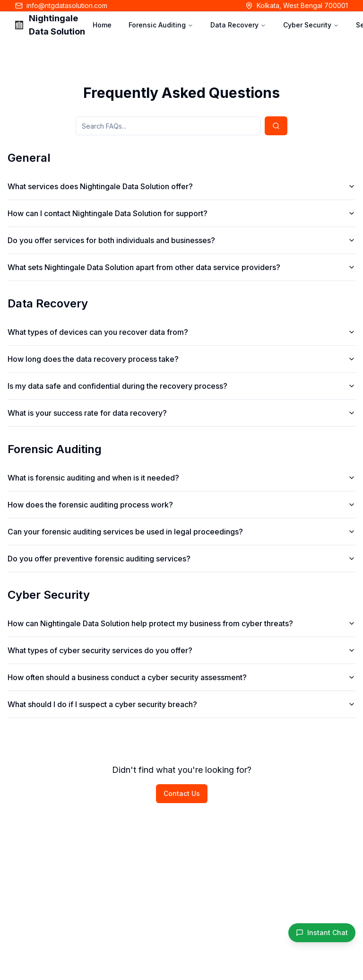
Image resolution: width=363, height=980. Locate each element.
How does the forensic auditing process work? (181, 505)
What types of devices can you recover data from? (181, 332)
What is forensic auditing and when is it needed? (181, 478)
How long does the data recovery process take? (181, 359)
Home (102, 25)
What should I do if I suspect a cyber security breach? (181, 704)
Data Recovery (238, 25)
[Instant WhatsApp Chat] (322, 933)
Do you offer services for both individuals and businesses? (181, 240)
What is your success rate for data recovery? (181, 413)
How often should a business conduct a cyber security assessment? (181, 677)
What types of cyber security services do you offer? (181, 650)
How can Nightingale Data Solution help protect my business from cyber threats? (181, 623)
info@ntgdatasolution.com (67, 5)
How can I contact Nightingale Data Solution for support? (181, 213)
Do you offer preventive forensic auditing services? (181, 559)
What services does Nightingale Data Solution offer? (181, 186)
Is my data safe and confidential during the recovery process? (181, 386)
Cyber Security (311, 25)
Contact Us (182, 793)
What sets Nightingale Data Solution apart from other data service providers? (181, 267)
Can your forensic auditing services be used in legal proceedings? (181, 532)
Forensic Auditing (161, 25)
